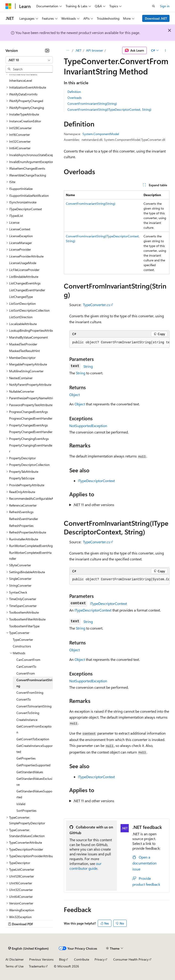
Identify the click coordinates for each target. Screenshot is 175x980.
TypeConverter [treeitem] (23, 640)
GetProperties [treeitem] (26, 758)
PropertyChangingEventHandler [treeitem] (31, 448)
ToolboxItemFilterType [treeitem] (24, 626)
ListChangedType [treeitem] (21, 297)
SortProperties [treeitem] (26, 811)
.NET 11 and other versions (94, 505)
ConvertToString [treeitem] (28, 713)
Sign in (165, 6)
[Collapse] (47, 50)
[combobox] (29, 60)
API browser (95, 50)
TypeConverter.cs (97, 305)
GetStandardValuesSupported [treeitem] (34, 794)
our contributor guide (85, 866)
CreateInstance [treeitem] (27, 720)
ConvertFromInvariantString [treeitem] (34, 683)
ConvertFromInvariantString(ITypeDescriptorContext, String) (109, 109)
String (88, 366)
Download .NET (156, 18)
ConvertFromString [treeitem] (30, 692)
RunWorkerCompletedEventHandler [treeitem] (30, 556)
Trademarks (37, 966)
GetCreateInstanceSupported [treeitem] (35, 749)
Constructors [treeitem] (22, 646)
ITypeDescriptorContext (96, 481)
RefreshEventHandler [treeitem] (24, 519)
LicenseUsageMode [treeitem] (23, 263)
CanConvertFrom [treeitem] (28, 660)
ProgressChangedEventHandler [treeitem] (31, 418)
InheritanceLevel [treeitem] (21, 80)
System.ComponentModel (101, 134)
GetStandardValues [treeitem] (30, 772)
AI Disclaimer (15, 959)
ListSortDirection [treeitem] (21, 317)
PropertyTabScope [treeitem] (22, 478)
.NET (78, 50)
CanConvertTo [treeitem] (26, 666)
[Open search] (154, 6)
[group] (119, 343)
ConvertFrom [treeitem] (26, 673)
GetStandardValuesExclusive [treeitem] (34, 782)
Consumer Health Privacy (131, 959)
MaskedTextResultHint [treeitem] (24, 351)
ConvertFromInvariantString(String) (92, 104)
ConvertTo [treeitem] (24, 699)
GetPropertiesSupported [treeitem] (33, 765)
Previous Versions (41, 959)
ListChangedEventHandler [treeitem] (27, 290)
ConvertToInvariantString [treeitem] (34, 706)
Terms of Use (14, 966)
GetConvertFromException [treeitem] (34, 729)
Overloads (75, 98)
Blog (62, 959)
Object (75, 395)
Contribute (82, 959)
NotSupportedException (88, 426)
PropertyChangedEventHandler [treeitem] (31, 432)
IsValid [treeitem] (21, 804)
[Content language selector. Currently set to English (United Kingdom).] (28, 948)
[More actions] (166, 50)
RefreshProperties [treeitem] (21, 526)
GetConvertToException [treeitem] (33, 739)
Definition (74, 92)
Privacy (100, 959)
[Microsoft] (8, 6)
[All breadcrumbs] (68, 50)
